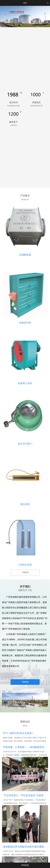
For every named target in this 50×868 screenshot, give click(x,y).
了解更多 (25, 572)
